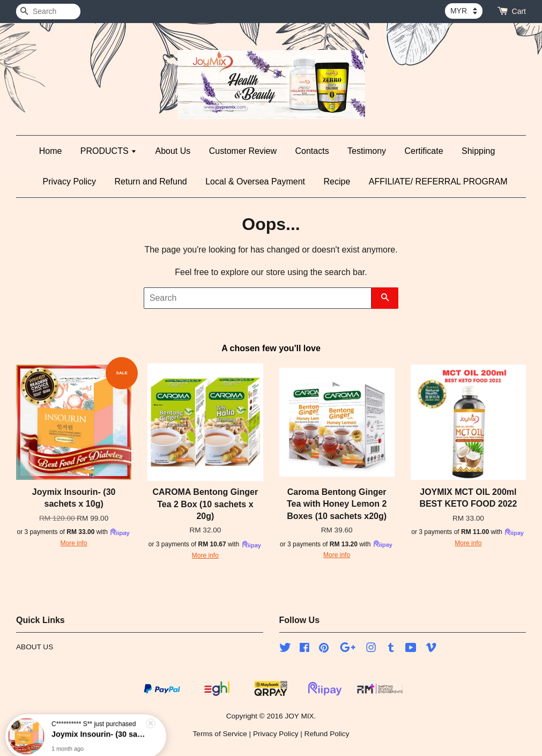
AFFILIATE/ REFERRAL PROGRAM (438, 181)
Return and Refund (151, 181)
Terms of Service (220, 734)
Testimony (367, 151)
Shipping (478, 151)
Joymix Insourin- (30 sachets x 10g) (99, 727)
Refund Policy (327, 734)
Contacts (312, 151)
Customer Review (243, 151)
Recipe (337, 181)
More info (74, 543)
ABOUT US (35, 647)
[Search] (48, 12)
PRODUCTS (109, 151)
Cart (519, 11)
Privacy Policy (70, 181)
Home (51, 151)
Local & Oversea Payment (255, 181)
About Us (173, 151)
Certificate (424, 151)
